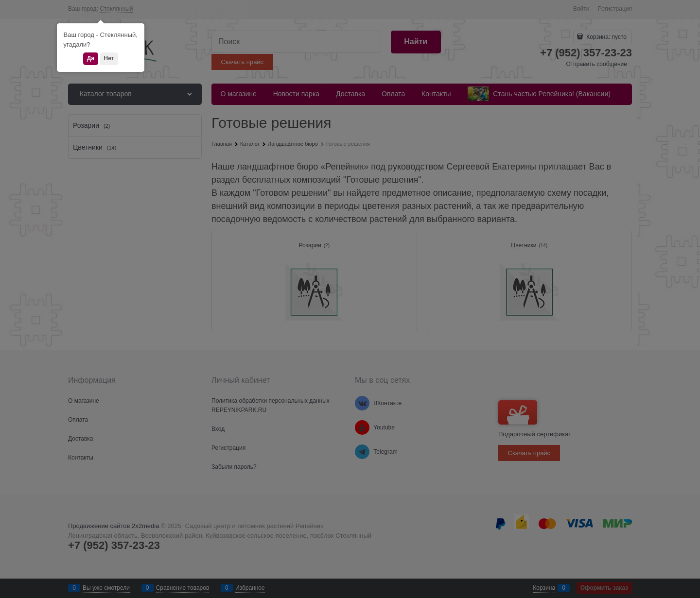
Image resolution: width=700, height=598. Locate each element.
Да (91, 58)
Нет (109, 58)
